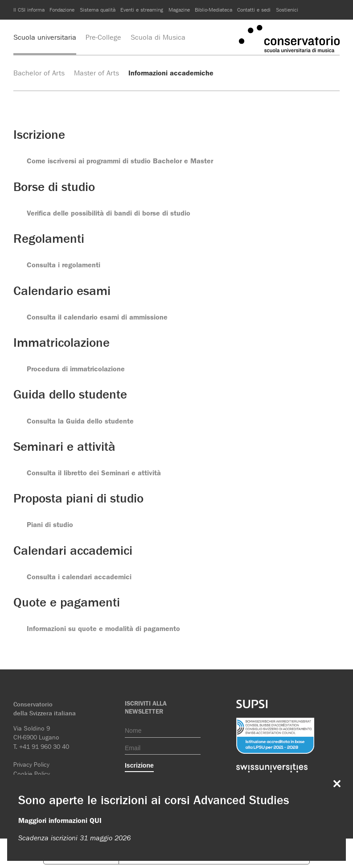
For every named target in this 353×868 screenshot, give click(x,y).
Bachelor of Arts (39, 73)
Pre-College (103, 37)
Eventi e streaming (142, 10)
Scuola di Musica (158, 37)
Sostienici (287, 10)
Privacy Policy (31, 764)
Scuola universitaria (45, 37)
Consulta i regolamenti (64, 265)
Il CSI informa (29, 10)
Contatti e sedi (254, 10)
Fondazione (62, 10)
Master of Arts (96, 73)
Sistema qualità (98, 10)
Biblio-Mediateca (213, 10)
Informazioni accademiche (171, 73)
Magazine (179, 10)
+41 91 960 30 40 (44, 747)
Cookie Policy (32, 774)
